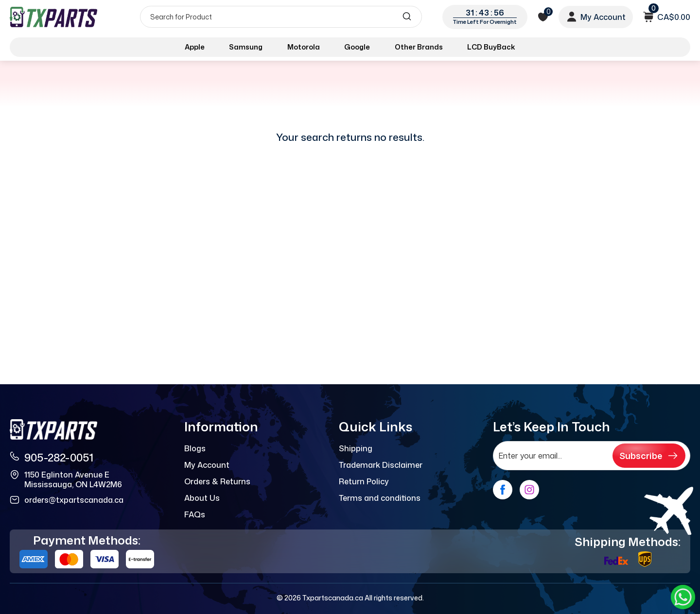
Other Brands (419, 47)
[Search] (281, 17)
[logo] (54, 17)
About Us (202, 498)
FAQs (195, 514)
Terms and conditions (380, 498)
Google (357, 47)
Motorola (304, 47)
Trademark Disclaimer (381, 465)
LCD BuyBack (491, 47)
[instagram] (529, 490)
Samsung (246, 47)
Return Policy (364, 481)
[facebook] (503, 490)
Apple (195, 47)
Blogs (195, 448)
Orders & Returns (217, 481)
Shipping (356, 448)
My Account (207, 465)
